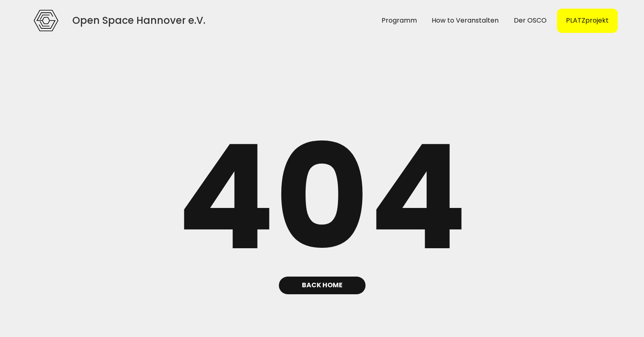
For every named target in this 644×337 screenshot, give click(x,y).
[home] (46, 21)
